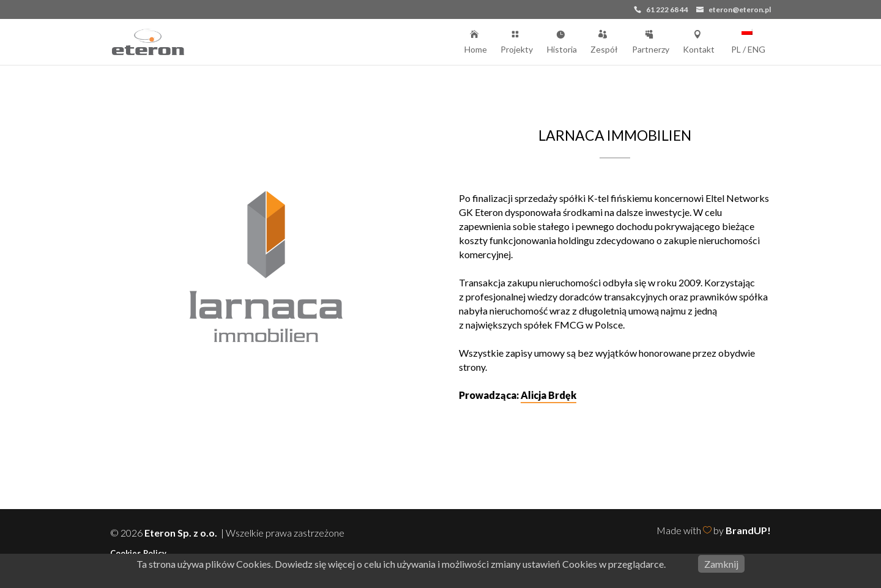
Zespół (604, 41)
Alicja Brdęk (548, 395)
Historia (562, 41)
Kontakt (699, 41)
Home (476, 41)
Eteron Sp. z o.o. (182, 533)
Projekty (517, 41)
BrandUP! (748, 530)
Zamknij (721, 564)
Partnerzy (651, 41)
